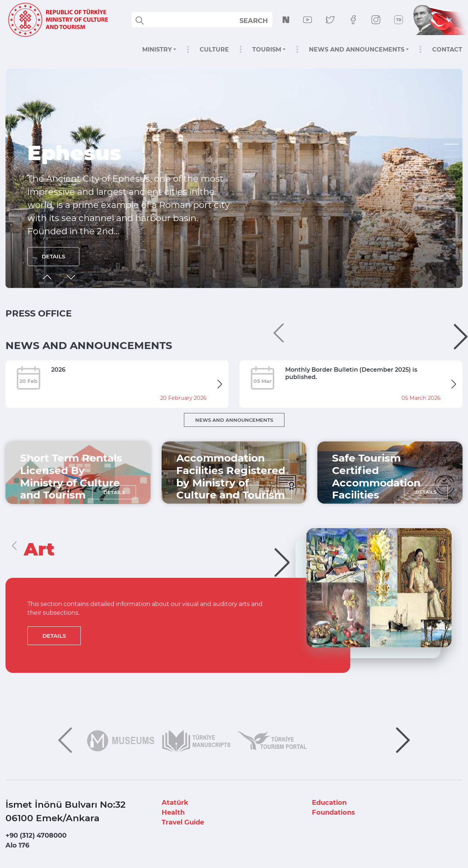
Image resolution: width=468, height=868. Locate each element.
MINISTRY (157, 50)
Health (173, 812)
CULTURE (214, 50)
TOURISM (267, 50)
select (260, 20)
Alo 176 (17, 845)
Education (329, 803)
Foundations (333, 812)
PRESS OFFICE (39, 313)
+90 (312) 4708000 (36, 835)
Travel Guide (183, 822)
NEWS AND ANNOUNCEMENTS (357, 50)
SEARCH (254, 21)
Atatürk (175, 803)
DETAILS (54, 256)
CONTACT (447, 50)
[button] (452, 144)
